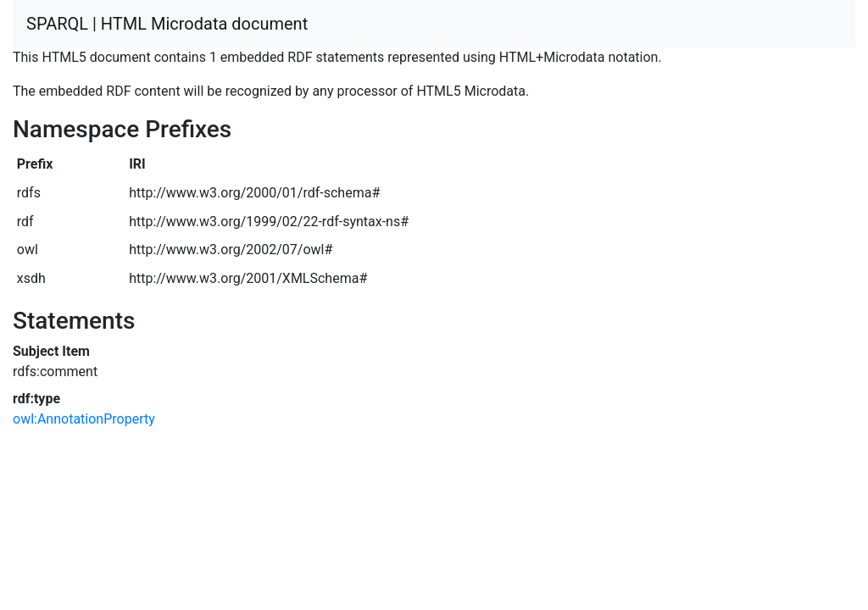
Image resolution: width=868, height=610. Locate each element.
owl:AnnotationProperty (84, 419)
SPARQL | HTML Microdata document (167, 24)
